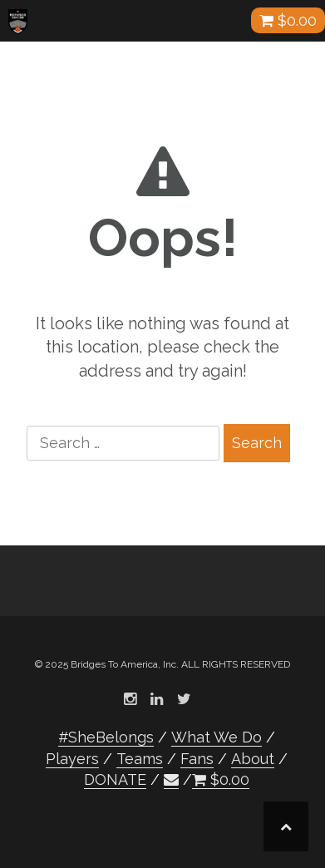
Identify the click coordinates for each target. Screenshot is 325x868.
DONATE (115, 779)
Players (72, 759)
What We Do (217, 737)
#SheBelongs (106, 737)
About (253, 759)
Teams (140, 759)
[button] (171, 780)
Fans (197, 759)
